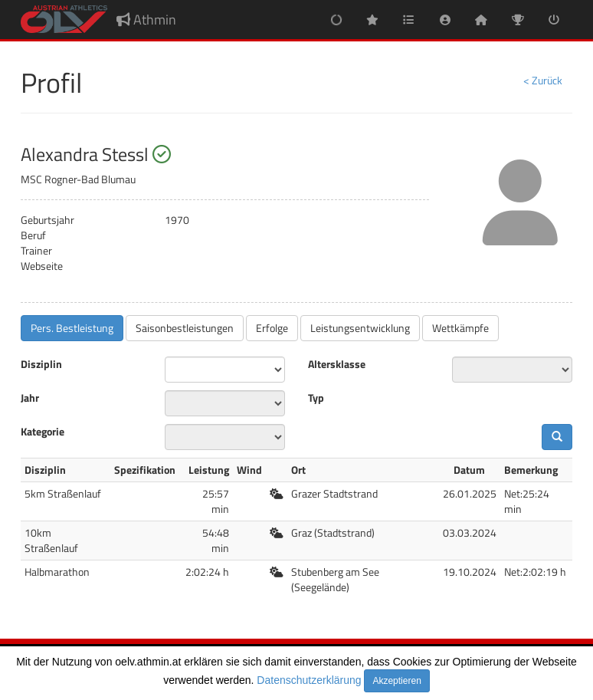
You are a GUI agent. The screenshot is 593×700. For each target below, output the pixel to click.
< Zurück (543, 80)
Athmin (146, 20)
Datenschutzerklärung (309, 680)
